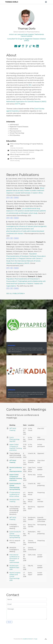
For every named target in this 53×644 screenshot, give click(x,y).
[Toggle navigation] (46, 2)
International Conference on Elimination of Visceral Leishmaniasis (14, 559)
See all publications (15, 294)
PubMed (16, 198)
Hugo (36, 639)
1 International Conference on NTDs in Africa (15, 494)
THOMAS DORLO (12, 2)
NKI (30, 85)
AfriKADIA (11, 390)
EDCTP (18, 104)
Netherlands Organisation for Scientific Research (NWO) (26, 102)
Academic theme (27, 639)
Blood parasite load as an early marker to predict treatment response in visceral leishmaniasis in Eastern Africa (25, 190)
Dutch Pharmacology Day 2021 (14, 439)
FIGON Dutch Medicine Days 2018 (14, 568)
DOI (12, 198)
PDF (8, 198)
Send (9, 622)
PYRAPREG (12, 345)
